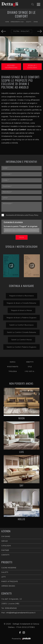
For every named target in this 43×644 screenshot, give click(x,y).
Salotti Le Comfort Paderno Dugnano (21, 347)
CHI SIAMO (6, 537)
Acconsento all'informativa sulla (22, 215)
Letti (3, 577)
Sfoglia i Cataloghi (32, 67)
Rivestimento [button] (13, 367)
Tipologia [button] (13, 371)
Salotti (29, 22)
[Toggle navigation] (39, 4)
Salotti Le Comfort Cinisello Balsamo (22, 332)
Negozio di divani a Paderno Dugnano (22, 318)
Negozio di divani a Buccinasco (21, 296)
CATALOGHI (6, 546)
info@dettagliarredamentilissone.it (21, 613)
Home (7, 22)
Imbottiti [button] (30, 362)
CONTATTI (5, 555)
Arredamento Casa (17, 22)
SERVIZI (5, 541)
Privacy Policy (33, 215)
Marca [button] (13, 362)
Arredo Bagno (8, 586)
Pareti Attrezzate (10, 582)
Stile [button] (30, 367)
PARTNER (5, 550)
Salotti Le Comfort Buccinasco (21, 325)
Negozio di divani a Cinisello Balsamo (21, 303)
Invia (22, 237)
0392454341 (11, 608)
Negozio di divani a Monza (21, 310)
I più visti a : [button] (30, 371)
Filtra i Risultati (22, 31)
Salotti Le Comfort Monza (22, 340)
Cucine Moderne (9, 568)
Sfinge (36, 22)
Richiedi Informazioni (11, 67)
